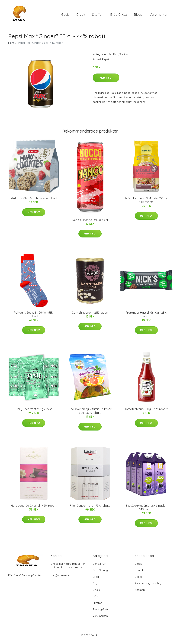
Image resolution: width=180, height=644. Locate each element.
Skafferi (98, 16)
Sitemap (140, 592)
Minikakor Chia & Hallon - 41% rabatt (34, 201)
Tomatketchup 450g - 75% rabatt (146, 411)
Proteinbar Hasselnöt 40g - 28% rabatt (146, 317)
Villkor (139, 579)
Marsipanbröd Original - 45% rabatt (34, 508)
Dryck (81, 16)
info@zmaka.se (60, 578)
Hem (11, 45)
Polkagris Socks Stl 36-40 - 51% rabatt (34, 317)
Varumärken (159, 16)
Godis (65, 16)
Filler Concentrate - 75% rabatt (90, 508)
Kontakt (140, 573)
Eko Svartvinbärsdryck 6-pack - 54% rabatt (146, 510)
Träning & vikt (101, 612)
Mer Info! (106, 80)
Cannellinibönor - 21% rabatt (90, 315)
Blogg (138, 16)
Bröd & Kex (119, 16)
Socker (124, 57)
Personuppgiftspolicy (148, 586)
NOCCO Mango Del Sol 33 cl (90, 222)
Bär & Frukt (99, 566)
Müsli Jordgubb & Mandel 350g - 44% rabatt (146, 203)
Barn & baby (100, 573)
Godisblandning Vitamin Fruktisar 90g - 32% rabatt (90, 413)
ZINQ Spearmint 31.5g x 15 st (34, 411)
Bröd (96, 579)
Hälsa (96, 599)
